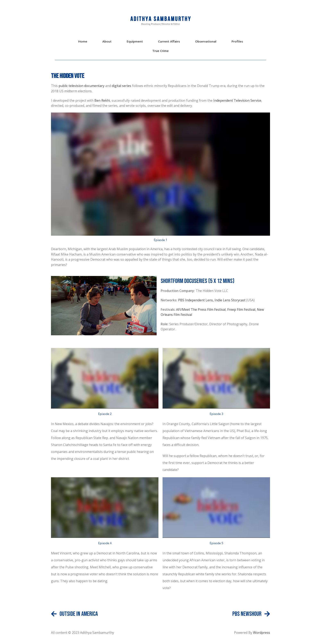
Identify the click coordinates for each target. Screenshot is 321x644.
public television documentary (81, 86)
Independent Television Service (237, 100)
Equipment (135, 41)
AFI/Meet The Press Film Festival (201, 310)
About (107, 41)
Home (83, 41)
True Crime (160, 51)
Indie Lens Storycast (230, 300)
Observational (206, 41)
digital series (122, 86)
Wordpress (261, 633)
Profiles (237, 41)
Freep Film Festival (241, 310)
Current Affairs (169, 41)
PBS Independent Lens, (196, 300)
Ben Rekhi (102, 100)
